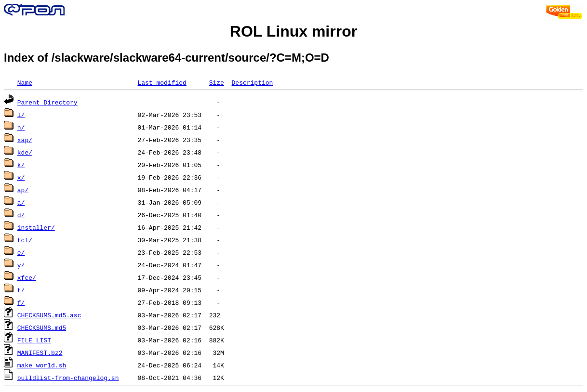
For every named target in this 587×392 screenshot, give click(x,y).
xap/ (25, 140)
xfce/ (27, 277)
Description (252, 82)
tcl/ (25, 240)
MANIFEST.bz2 (40, 353)
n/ (21, 127)
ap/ (23, 190)
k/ (21, 165)
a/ (21, 202)
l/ (21, 115)
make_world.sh (42, 365)
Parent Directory (47, 102)
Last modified (162, 82)
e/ (21, 252)
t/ (21, 290)
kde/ (25, 152)
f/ (21, 302)
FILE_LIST (34, 340)
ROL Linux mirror (293, 31)
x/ (21, 177)
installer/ (36, 227)
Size (217, 82)
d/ (21, 215)
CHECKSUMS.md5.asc (49, 315)
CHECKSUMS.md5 (42, 327)
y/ (21, 265)
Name (25, 82)
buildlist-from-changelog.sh (68, 378)
